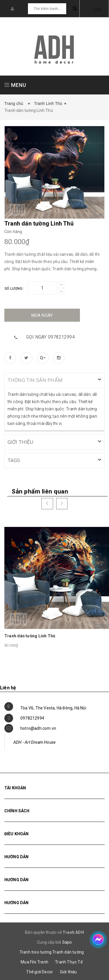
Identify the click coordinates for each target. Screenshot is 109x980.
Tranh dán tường (68, 952)
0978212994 (32, 718)
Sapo (67, 942)
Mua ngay (42, 315)
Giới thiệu (68, 971)
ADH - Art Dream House (34, 742)
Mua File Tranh (34, 961)
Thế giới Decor (40, 971)
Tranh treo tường (35, 952)
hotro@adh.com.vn (38, 728)
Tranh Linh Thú (48, 103)
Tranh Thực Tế (69, 961)
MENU (15, 85)
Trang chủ (15, 103)
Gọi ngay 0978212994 (50, 337)
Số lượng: (14, 289)
